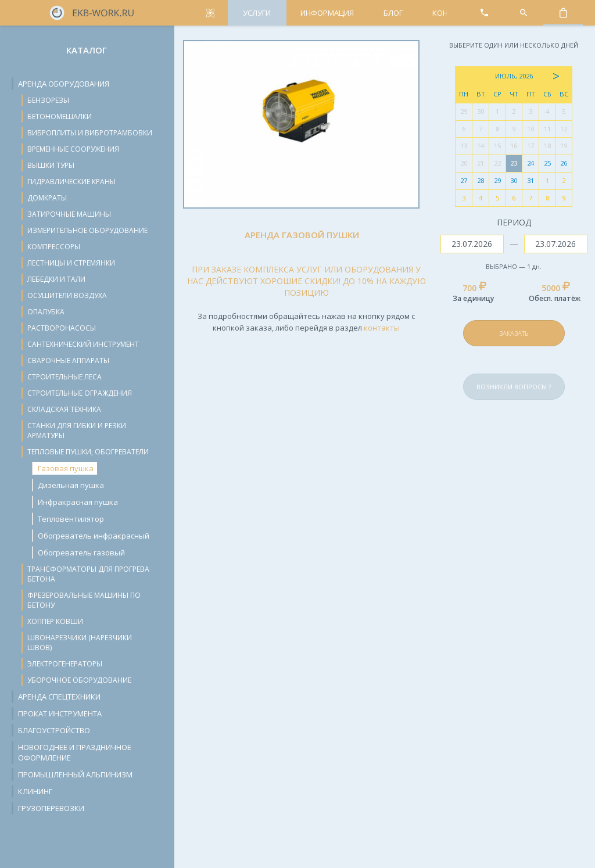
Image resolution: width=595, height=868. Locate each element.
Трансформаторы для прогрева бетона (88, 574)
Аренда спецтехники (59, 697)
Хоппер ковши (55, 621)
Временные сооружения (73, 149)
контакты (382, 328)
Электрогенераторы (65, 664)
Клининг (35, 791)
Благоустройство (54, 730)
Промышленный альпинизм (75, 774)
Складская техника (64, 409)
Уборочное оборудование (79, 680)
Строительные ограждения (80, 393)
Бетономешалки (60, 116)
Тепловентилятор (71, 519)
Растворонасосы (62, 328)
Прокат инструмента (60, 713)
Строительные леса (64, 377)
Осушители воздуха (67, 295)
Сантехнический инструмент (83, 344)
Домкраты (47, 198)
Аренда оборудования (64, 84)
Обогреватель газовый (81, 553)
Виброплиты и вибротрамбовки (90, 133)
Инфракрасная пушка (78, 502)
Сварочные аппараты (68, 361)
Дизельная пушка (71, 485)
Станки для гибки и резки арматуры (77, 431)
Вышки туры (51, 165)
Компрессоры (54, 247)
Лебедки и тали (56, 279)
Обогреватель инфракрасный (94, 536)
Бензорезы (48, 100)
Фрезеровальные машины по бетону (84, 600)
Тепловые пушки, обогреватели (88, 452)
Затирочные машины (69, 214)
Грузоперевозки (51, 808)
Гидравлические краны (71, 182)
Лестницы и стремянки (71, 263)
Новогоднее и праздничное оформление (75, 752)
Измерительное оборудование (87, 230)
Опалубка (46, 312)
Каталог (87, 50)
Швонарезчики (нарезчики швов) (80, 643)
